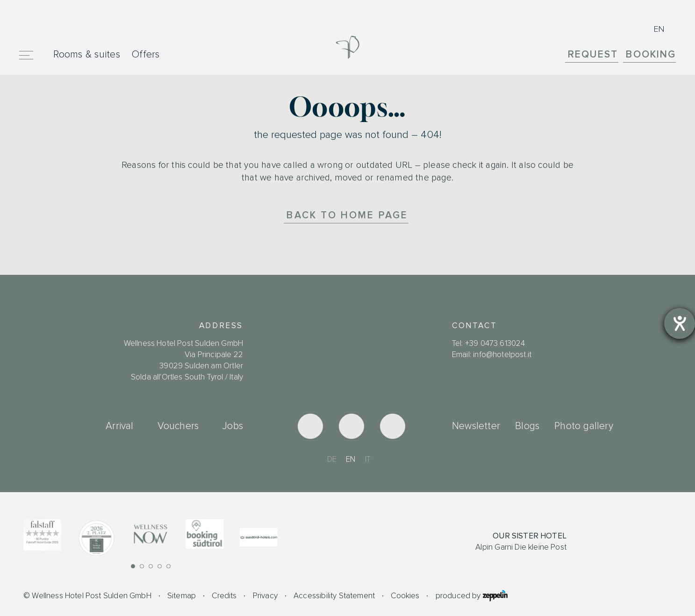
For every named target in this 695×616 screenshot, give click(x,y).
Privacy (265, 596)
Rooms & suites (86, 54)
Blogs (527, 426)
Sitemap (182, 596)
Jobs (233, 426)
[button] (133, 566)
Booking (651, 55)
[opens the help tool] (680, 323)
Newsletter (476, 426)
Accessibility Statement (334, 596)
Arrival (119, 426)
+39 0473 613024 (495, 343)
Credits (224, 596)
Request (593, 55)
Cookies (405, 596)
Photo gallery (584, 426)
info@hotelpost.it (502, 355)
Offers (146, 54)
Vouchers (178, 426)
